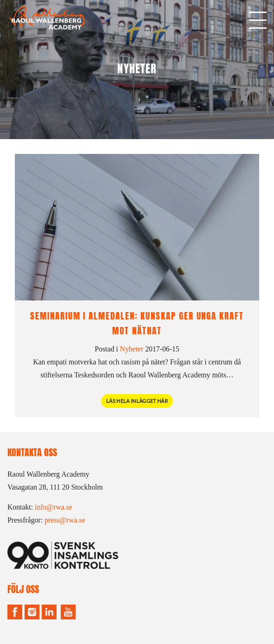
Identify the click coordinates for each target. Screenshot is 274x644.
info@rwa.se (54, 507)
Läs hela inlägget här (137, 401)
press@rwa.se (65, 520)
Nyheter (132, 349)
